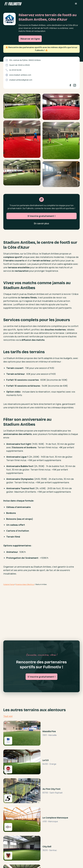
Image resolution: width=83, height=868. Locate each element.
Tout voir (8, 716)
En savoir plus (41, 234)
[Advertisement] (41, 607)
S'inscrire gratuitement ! (41, 227)
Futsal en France (9, 584)
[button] (76, 4)
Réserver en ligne (30, 39)
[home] (13, 4)
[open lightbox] (22, 107)
